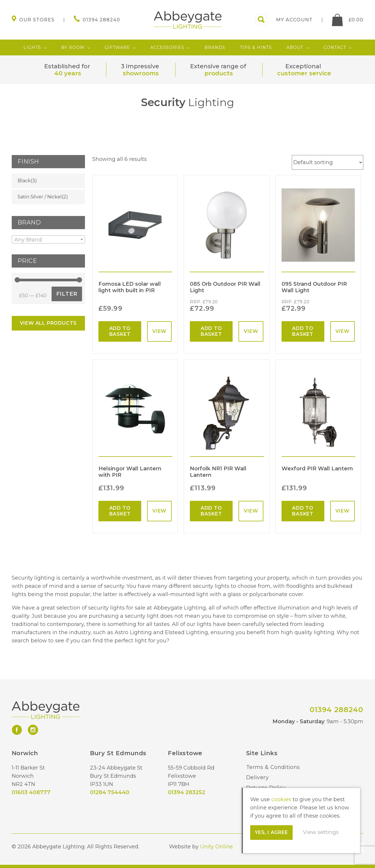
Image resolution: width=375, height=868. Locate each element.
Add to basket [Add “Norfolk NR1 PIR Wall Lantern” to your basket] (211, 511)
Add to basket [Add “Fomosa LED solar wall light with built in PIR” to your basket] (120, 331)
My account (294, 20)
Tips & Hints (256, 47)
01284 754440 (110, 792)
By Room (73, 47)
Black (24, 181)
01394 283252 (186, 792)
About (295, 47)
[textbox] (48, 240)
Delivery (257, 777)
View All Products (48, 323)
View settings (321, 832)
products (219, 73)
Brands (215, 47)
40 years (68, 73)
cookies (281, 799)
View (159, 331)
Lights (32, 47)
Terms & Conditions (273, 767)
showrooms (141, 73)
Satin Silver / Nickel (40, 197)
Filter (67, 294)
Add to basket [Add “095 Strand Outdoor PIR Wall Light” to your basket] (303, 331)
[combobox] (48, 239)
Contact (335, 47)
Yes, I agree (271, 832)
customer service (304, 73)
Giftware (117, 47)
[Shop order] (328, 162)
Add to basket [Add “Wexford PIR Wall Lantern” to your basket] (303, 511)
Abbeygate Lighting (188, 20)
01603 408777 (31, 792)
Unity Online (217, 847)
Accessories (167, 47)
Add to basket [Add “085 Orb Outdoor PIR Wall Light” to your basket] (211, 331)
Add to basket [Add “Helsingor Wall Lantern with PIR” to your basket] (120, 511)
